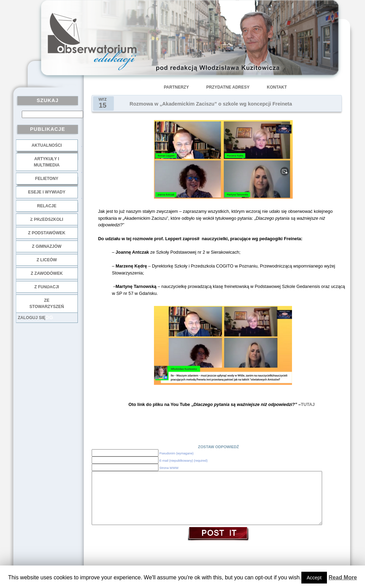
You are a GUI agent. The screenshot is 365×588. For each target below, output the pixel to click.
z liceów (47, 260)
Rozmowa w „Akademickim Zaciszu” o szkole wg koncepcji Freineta (211, 104)
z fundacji (47, 287)
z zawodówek (47, 273)
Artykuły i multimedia (47, 162)
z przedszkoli (47, 219)
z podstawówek (47, 233)
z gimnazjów (47, 246)
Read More (343, 577)
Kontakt (277, 87)
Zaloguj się (32, 318)
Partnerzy (176, 87)
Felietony (47, 179)
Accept (314, 578)
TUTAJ (308, 404)
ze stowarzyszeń (47, 304)
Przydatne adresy (228, 87)
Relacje (47, 206)
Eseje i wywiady (47, 192)
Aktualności (47, 145)
